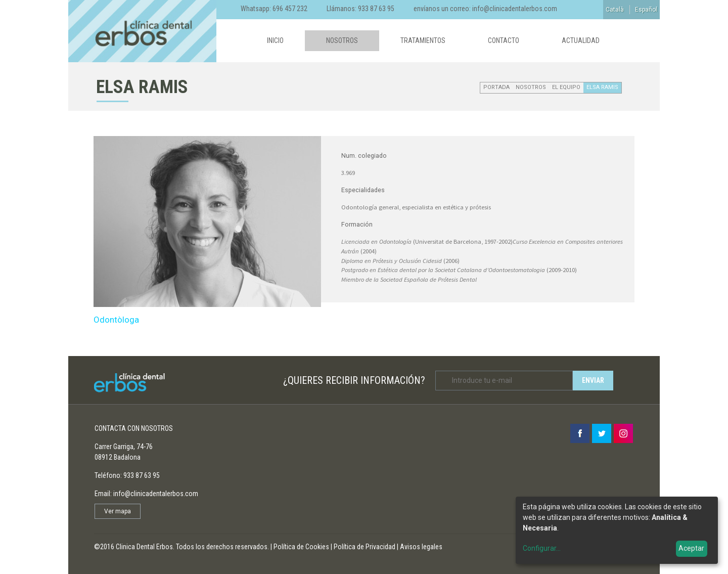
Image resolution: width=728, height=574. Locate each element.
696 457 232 (290, 9)
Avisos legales (421, 547)
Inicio (275, 40)
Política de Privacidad (365, 547)
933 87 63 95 (376, 9)
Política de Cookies (301, 547)
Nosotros (342, 40)
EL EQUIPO (566, 87)
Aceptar (691, 548)
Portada (496, 87)
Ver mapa (118, 511)
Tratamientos (423, 40)
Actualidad (581, 40)
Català (615, 10)
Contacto (504, 40)
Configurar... (542, 548)
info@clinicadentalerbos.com (515, 9)
